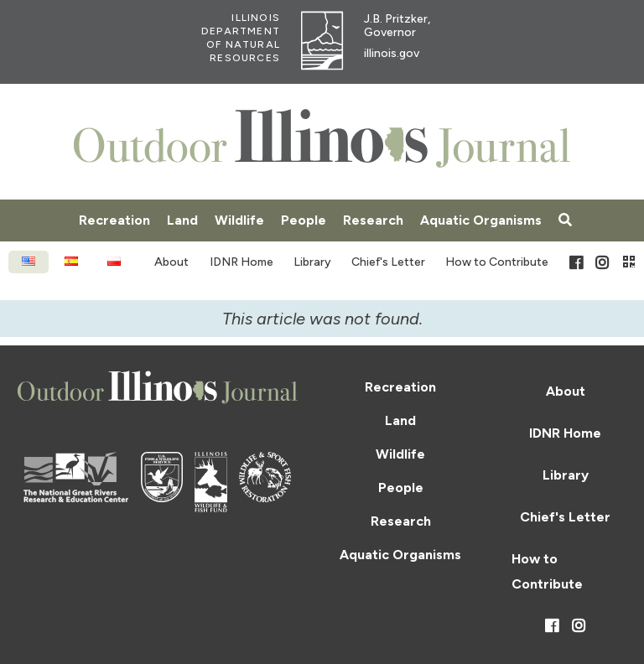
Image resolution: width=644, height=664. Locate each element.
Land (182, 220)
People (304, 220)
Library (312, 262)
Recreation (114, 220)
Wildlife (239, 220)
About (171, 262)
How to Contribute (497, 262)
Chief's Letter (388, 262)
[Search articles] (565, 220)
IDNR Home (241, 262)
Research (373, 220)
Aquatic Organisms (481, 220)
